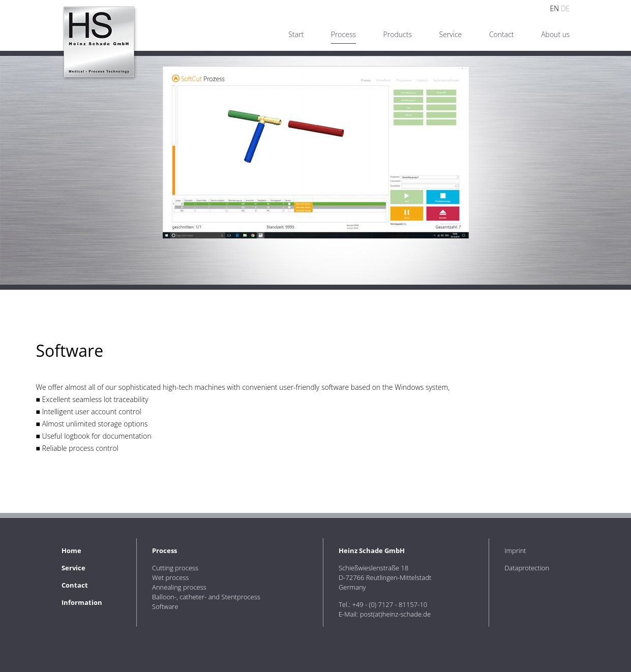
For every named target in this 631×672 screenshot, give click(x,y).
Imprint (515, 551)
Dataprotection (527, 568)
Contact (502, 34)
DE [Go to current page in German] (565, 8)
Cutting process (175, 568)
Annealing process (179, 587)
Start (296, 34)
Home (71, 551)
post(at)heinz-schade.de (395, 614)
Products (398, 34)
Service (451, 34)
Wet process (170, 577)
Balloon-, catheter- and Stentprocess (206, 597)
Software (165, 606)
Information (82, 602)
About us (555, 34)
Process (343, 34)
